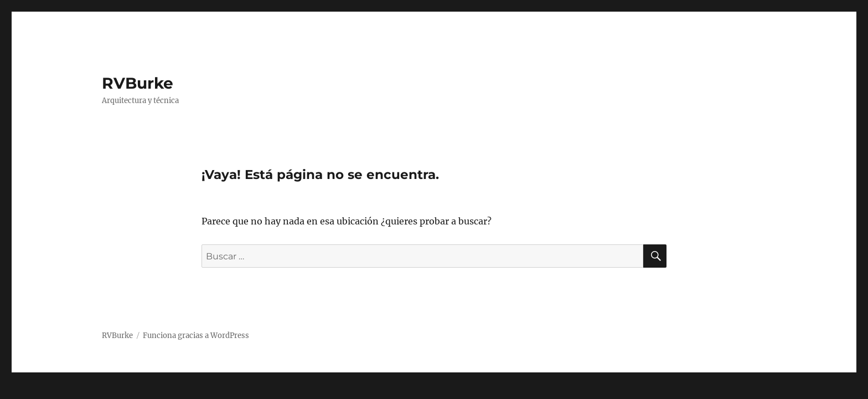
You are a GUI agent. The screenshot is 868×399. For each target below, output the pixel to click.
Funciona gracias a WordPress (196, 336)
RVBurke (138, 83)
